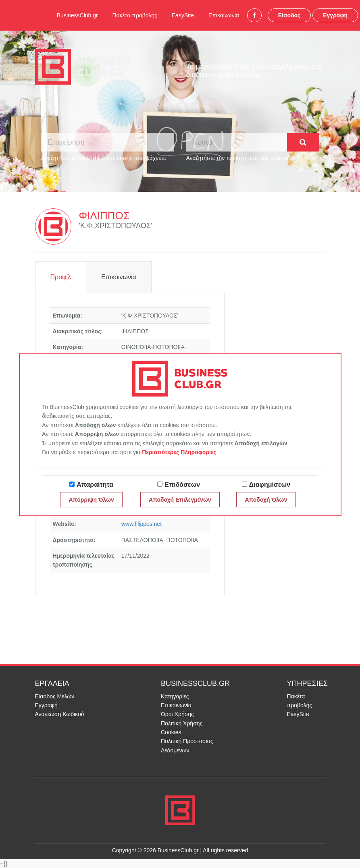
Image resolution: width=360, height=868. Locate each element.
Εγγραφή (335, 15)
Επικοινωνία (224, 15)
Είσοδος (289, 15)
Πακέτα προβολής (135, 15)
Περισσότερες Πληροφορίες (179, 452)
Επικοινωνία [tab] (119, 277)
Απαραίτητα (95, 485)
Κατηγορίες (175, 696)
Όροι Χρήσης (177, 714)
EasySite (183, 15)
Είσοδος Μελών (55, 696)
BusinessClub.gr (77, 15)
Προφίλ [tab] (61, 277)
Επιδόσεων (182, 485)
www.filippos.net (142, 524)
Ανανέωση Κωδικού (60, 714)
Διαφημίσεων (270, 485)
